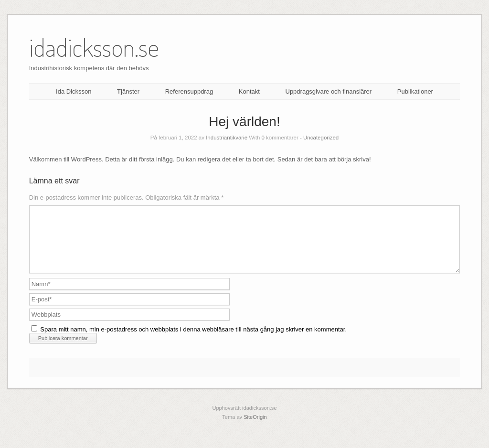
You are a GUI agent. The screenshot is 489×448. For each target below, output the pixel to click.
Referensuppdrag (189, 91)
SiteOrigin (255, 428)
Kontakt (249, 91)
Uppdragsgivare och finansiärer (329, 91)
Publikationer (415, 91)
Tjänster (128, 91)
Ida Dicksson (74, 91)
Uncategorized (321, 138)
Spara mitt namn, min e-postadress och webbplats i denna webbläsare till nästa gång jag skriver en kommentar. (193, 341)
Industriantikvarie (227, 138)
